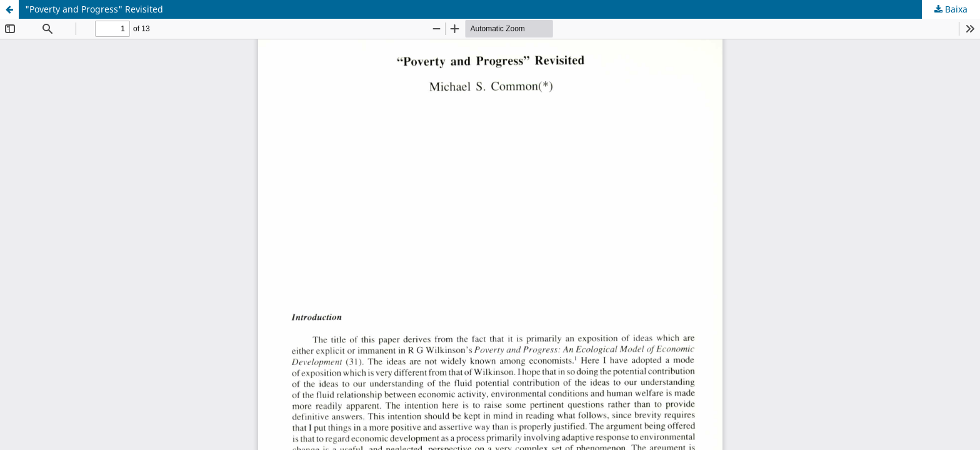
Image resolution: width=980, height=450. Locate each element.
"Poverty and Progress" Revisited (94, 9)
